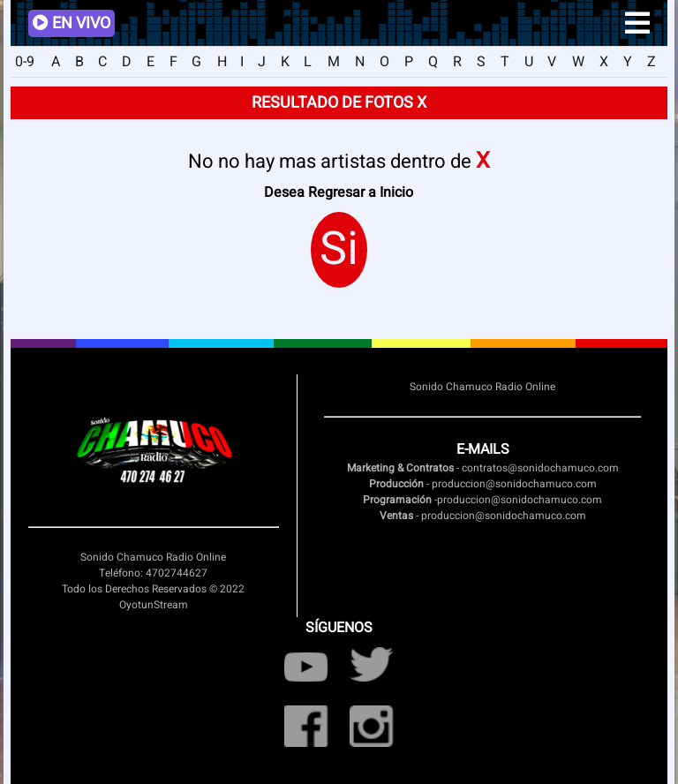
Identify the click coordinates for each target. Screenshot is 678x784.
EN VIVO (72, 23)
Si (339, 250)
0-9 (25, 62)
